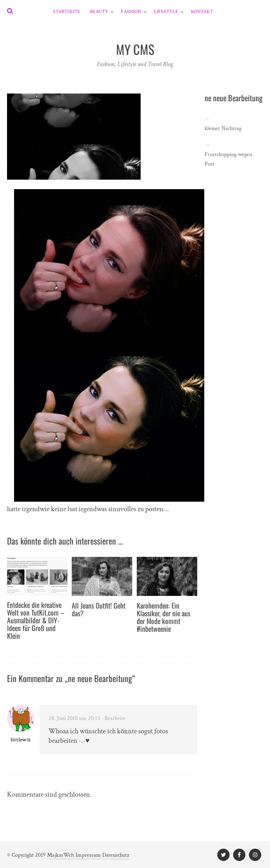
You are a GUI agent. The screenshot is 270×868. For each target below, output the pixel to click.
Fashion (131, 12)
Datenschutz (116, 855)
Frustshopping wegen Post (228, 159)
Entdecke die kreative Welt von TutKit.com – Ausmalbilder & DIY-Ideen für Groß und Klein (36, 620)
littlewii (21, 740)
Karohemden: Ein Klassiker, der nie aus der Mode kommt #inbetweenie (163, 617)
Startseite (67, 12)
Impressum (88, 855)
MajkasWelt (61, 855)
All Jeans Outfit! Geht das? (99, 609)
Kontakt (202, 12)
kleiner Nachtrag (223, 128)
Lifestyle (166, 12)
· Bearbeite (114, 718)
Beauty (99, 12)
